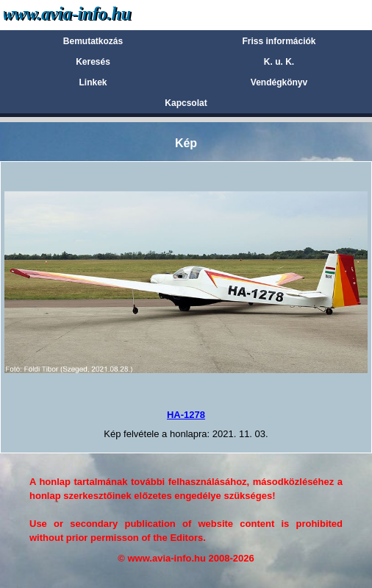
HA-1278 (186, 415)
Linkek (93, 82)
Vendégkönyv (279, 82)
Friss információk (279, 41)
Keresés (93, 62)
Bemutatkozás (93, 41)
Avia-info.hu (93, 14)
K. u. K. (279, 62)
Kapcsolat (186, 103)
